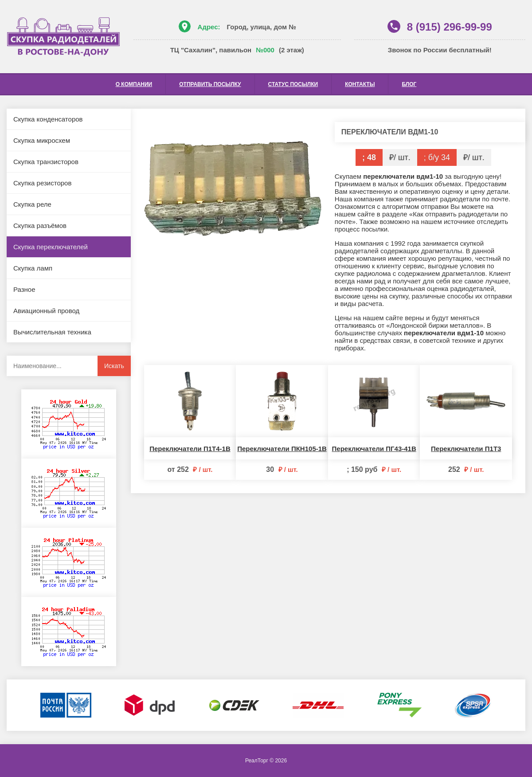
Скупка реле (32, 204)
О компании (134, 84)
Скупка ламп (33, 268)
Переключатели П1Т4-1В (190, 449)
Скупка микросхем (42, 140)
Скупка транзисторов (46, 162)
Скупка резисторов (42, 183)
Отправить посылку (210, 84)
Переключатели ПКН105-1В (282, 449)
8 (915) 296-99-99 (450, 27)
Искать (114, 366)
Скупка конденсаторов (48, 119)
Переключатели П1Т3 (466, 449)
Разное (24, 289)
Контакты (360, 84)
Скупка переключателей (51, 247)
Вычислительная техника (52, 332)
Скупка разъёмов (40, 226)
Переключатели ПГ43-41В (374, 449)
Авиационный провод (46, 311)
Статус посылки (293, 84)
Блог (409, 84)
